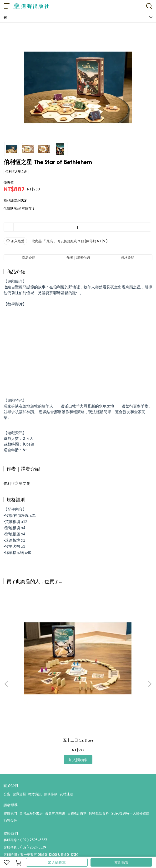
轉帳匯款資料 (99, 813)
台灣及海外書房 (31, 813)
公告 (7, 794)
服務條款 (51, 794)
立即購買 (121, 862)
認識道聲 (19, 794)
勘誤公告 (10, 821)
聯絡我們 (10, 813)
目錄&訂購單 (77, 813)
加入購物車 (57, 862)
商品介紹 (29, 258)
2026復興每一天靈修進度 (130, 813)
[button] (150, 684)
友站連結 (66, 794)
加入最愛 (15, 241)
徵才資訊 (35, 794)
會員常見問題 (55, 813)
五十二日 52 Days (78, 740)
